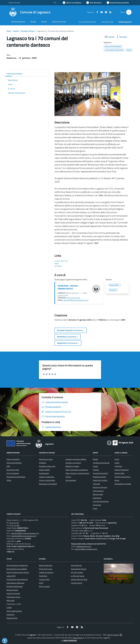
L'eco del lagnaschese (101, 501)
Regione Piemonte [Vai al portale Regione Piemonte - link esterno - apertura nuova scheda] (14, 3)
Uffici (8, 466)
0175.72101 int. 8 (73, 298)
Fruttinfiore (43, 576)
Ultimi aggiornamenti (14, 611)
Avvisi (95, 508)
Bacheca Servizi (12, 590)
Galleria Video (119, 473)
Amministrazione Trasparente (17, 565)
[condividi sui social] (109, 37)
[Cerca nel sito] (129, 12)
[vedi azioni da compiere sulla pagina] (121, 37)
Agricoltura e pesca (46, 459)
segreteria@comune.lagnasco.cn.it (76, 300)
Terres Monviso (76, 565)
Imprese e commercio (73, 463)
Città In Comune (113, 635)
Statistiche (10, 615)
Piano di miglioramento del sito (18, 572)
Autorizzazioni (44, 473)
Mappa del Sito (12, 618)
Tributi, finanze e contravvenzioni (77, 473)
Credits (9, 607)
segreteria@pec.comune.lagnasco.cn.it (25, 533)
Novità (16, 31)
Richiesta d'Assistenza (15, 586)
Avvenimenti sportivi (100, 473)
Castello (96, 470)
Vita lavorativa (71, 480)
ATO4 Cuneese (44, 586)
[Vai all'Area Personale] (118, 3)
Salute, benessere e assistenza (77, 470)
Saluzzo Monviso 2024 (79, 579)
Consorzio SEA (44, 579)
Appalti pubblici (44, 470)
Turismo (68, 477)
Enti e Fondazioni (13, 473)
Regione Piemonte (46, 565)
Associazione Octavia (79, 569)
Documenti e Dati (13, 470)
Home (9, 31)
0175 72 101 (14, 523)
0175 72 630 (15, 525)
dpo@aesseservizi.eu (84, 546)
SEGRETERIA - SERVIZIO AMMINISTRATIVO (68, 287)
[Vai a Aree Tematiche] (94, 3)
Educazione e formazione (48, 484)
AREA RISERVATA (69, 640)
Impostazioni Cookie (14, 604)
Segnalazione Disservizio (15, 583)
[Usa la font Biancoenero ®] (72, 3)
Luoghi (117, 463)
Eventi (117, 459)
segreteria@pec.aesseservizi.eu (86, 549)
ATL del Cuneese (77, 572)
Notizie (95, 459)
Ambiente (42, 463)
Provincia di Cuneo (46, 569)
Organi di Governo (13, 459)
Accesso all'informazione (88, 22)
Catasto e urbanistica (47, 477)
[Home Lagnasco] (29, 12)
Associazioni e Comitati (123, 484)
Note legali (10, 600)
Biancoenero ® (79, 638)
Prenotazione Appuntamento (17, 579)
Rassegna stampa (99, 477)
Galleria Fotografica (122, 470)
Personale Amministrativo (16, 477)
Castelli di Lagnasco (46, 572)
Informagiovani (98, 491)
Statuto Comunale (13, 593)
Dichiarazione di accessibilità (17, 569)
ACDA (41, 583)
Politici (9, 480)
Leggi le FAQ (11, 576)
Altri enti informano (100, 487)
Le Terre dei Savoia (78, 576)
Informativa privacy (14, 597)
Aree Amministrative (14, 463)
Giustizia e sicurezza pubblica (76, 459)
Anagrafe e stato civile (47, 466)
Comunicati (97, 505)
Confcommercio (77, 583)
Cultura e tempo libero (47, 480)
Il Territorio (118, 466)
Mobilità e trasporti (72, 466)
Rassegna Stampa (28, 31)
